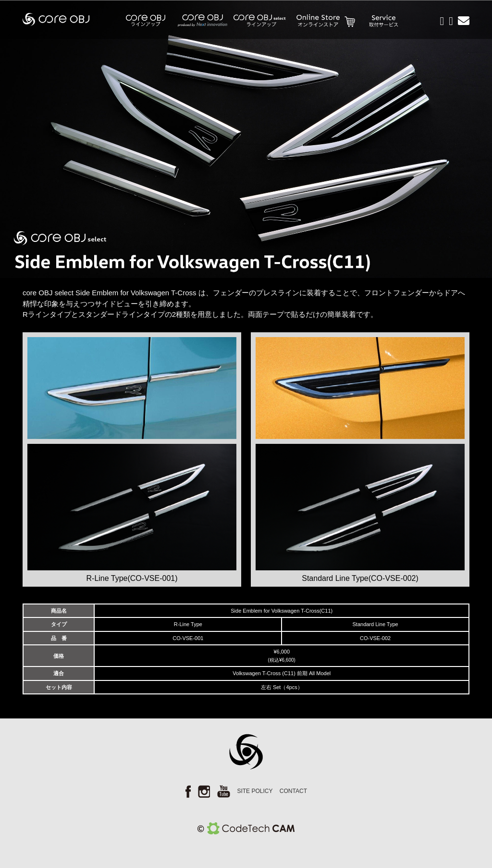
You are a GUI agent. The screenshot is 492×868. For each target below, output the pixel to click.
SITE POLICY (255, 791)
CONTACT (293, 791)
